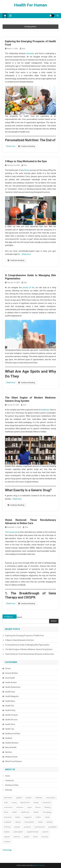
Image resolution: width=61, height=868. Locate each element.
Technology (7, 850)
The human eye (11, 532)
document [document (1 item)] (47, 802)
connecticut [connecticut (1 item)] (51, 798)
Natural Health (11, 747)
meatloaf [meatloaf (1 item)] (8, 822)
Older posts (10, 617)
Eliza (23, 48)
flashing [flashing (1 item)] (48, 807)
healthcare (45, 410)
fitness (27, 170)
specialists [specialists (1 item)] (52, 827)
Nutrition (9, 752)
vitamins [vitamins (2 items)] (17, 837)
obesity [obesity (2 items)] (49, 822)
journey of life (28, 288)
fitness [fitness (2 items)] (38, 807)
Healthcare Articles (13, 734)
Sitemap (9, 790)
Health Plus (10, 706)
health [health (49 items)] (15, 812)
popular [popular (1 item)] (17, 827)
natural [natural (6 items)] (18, 822)
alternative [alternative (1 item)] (8, 798)
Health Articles (11, 682)
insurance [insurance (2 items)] (8, 817)
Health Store (10, 724)
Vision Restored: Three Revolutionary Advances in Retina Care (30, 654)
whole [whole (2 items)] (35, 837)
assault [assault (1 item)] (28, 798)
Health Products (12, 715)
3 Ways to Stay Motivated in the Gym (26, 161)
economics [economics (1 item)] (8, 807)
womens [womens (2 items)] (45, 837)
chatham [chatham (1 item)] (39, 798)
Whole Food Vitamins (13, 761)
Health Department (13, 687)
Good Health (10, 678)
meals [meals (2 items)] (47, 817)
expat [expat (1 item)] (29, 807)
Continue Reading (27, 146)
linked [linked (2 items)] (18, 817)
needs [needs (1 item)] (40, 822)
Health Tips (10, 729)
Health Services (11, 720)
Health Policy (10, 710)
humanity (30, 53)
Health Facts (10, 692)
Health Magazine (12, 696)
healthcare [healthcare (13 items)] (25, 812)
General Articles (11, 673)
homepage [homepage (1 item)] (47, 812)
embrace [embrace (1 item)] (20, 807)
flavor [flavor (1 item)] (6, 812)
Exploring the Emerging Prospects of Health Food (24, 636)
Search (19, 617)
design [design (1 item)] (36, 802)
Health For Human (30, 5)
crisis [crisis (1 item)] (6, 802)
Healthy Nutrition (12, 743)
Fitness (8, 669)
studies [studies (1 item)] (7, 832)
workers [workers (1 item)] (7, 842)
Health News (10, 701)
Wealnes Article (11, 757)
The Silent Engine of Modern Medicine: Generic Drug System (29, 649)
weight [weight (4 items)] (26, 837)
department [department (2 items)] (25, 802)
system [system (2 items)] (45, 832)
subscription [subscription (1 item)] (18, 832)
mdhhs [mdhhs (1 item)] (38, 817)
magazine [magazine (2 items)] (28, 817)
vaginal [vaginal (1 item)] (7, 837)
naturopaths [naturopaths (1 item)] (29, 822)
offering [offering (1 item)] (7, 827)
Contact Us (10, 780)
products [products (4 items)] (27, 827)
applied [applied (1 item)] (19, 798)
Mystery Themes (39, 865)
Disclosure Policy (12, 785)
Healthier (9, 738)
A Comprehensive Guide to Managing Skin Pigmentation (27, 645)
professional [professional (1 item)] (40, 827)
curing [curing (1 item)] (14, 802)
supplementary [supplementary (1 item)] (33, 832)
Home (8, 776)
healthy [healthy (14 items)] (36, 812)
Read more (11, 146)
